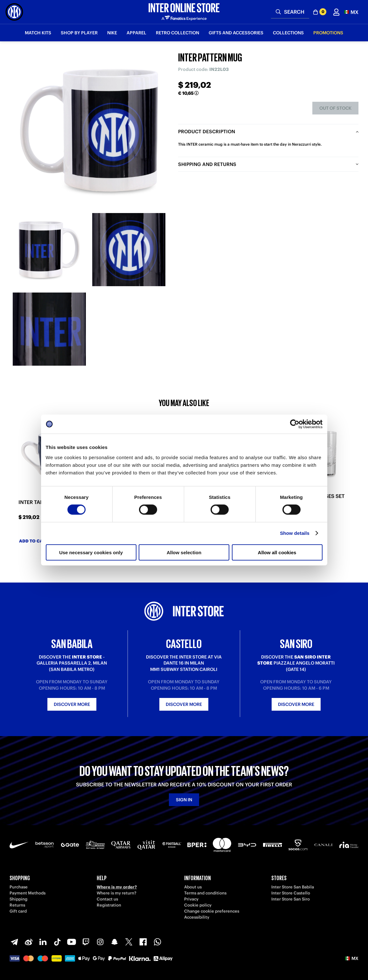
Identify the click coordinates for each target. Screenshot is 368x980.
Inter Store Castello (291, 893)
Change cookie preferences (212, 911)
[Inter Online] (14, 12)
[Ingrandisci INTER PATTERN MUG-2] (129, 250)
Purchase (19, 887)
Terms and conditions (205, 893)
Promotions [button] (328, 33)
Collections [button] (288, 33)
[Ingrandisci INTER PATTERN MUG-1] (49, 250)
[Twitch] (86, 942)
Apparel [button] (136, 33)
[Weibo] (29, 942)
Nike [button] (112, 33)
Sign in (184, 800)
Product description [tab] (207, 131)
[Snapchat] (115, 942)
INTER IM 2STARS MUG (133, 502)
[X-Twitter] (129, 942)
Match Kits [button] (38, 33)
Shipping (18, 899)
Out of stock (335, 108)
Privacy (191, 899)
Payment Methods (28, 893)
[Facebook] (143, 942)
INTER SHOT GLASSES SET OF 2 (313, 499)
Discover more (72, 704)
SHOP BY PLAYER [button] (79, 33)
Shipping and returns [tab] (207, 164)
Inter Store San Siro (291, 899)
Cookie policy (198, 905)
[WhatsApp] (157, 942)
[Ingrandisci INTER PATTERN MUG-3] (49, 329)
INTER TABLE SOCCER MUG (52, 502)
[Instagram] (100, 942)
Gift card (18, 911)
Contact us (107, 899)
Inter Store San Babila (293, 887)
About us (193, 887)
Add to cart (37, 541)
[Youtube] (72, 942)
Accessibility (197, 917)
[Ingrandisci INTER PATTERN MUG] (89, 130)
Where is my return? (117, 893)
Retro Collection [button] (177, 33)
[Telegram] (14, 942)
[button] (351, 12)
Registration (109, 905)
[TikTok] (57, 942)
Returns (17, 905)
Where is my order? (117, 887)
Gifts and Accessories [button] (236, 33)
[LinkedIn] (43, 942)
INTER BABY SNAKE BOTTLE (227, 502)
